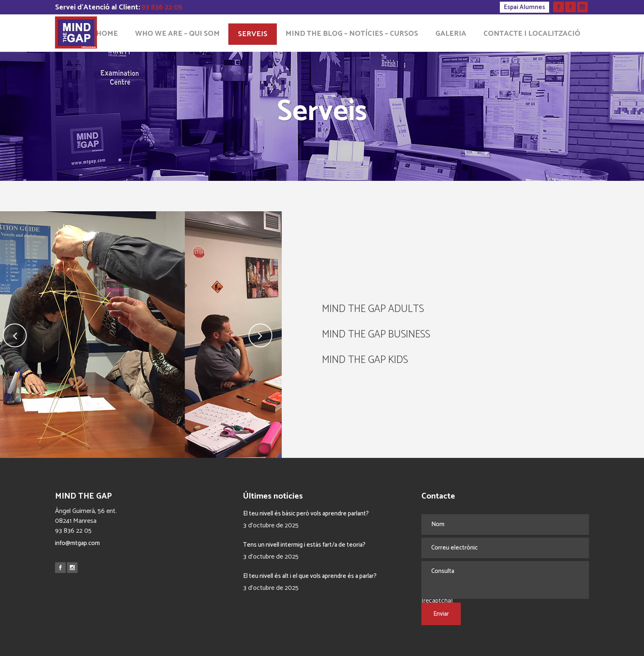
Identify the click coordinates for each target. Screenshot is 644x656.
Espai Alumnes (524, 7)
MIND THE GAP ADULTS (373, 309)
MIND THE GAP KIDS (365, 360)
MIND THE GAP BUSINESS (376, 335)
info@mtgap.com (77, 543)
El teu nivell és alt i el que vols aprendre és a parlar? (310, 576)
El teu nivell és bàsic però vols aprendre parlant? (306, 514)
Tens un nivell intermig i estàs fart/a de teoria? (304, 545)
